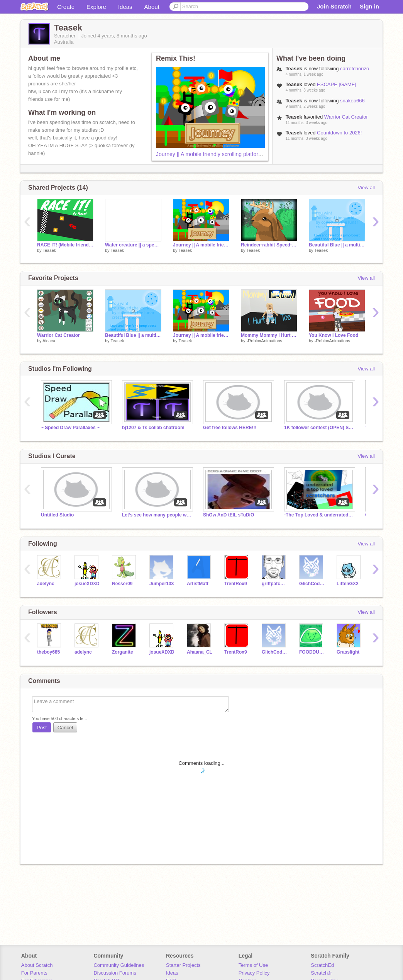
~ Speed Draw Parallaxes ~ (70, 428)
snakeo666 (352, 101)
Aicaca (49, 341)
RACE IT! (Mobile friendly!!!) (65, 245)
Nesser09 (122, 584)
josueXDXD (87, 584)
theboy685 (48, 652)
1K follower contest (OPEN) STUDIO (319, 428)
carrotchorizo (355, 69)
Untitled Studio (57, 515)
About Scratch (37, 965)
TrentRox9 (236, 584)
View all (366, 188)
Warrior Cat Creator (346, 117)
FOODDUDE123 (312, 652)
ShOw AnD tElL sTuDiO (229, 515)
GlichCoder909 (312, 584)
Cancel (65, 728)
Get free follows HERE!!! (230, 428)
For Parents (34, 973)
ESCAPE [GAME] (337, 84)
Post (42, 728)
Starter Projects (183, 965)
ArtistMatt (198, 584)
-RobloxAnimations (264, 341)
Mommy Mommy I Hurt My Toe (269, 335)
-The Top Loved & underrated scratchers (319, 515)
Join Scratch (334, 6)
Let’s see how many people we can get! (157, 515)
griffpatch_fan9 (275, 584)
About (152, 7)
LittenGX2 (348, 584)
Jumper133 (162, 584)
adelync (46, 584)
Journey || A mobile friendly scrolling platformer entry (218, 154)
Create (66, 7)
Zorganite (123, 652)
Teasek (49, 250)
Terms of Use (253, 965)
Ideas (125, 7)
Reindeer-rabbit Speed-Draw (269, 245)
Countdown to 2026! (339, 133)
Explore (96, 7)
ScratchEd (322, 965)
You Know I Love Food (334, 335)
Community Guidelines (119, 965)
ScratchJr (321, 973)
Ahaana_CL (200, 652)
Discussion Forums (115, 973)
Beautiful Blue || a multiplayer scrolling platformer (337, 245)
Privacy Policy (254, 973)
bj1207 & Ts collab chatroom (153, 428)
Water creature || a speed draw (133, 245)
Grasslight (348, 652)
